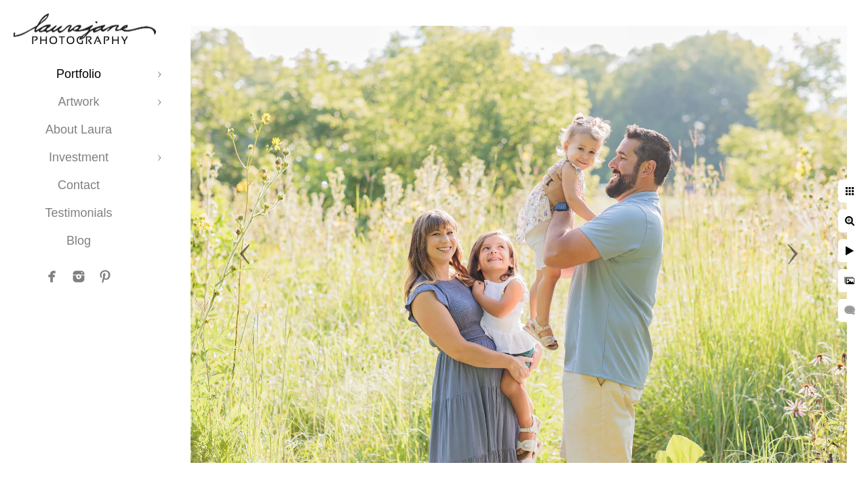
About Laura (79, 129)
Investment (79, 157)
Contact (79, 185)
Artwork (78, 102)
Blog (79, 241)
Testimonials (78, 213)
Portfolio (79, 74)
